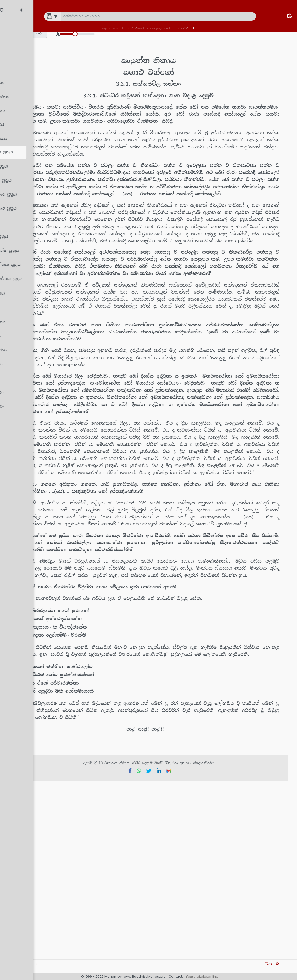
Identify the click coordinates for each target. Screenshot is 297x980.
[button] (107, 33)
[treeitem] (45, 28)
